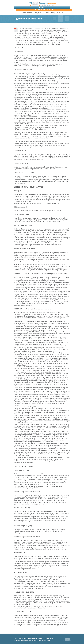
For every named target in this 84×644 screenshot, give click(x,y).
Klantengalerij (49, 13)
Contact (16, 638)
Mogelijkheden (27, 13)
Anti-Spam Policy (48, 638)
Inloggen (42, 7)
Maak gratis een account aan (44, 10)
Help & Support (24, 638)
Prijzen (38, 13)
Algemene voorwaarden (36, 638)
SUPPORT (60, 13)
